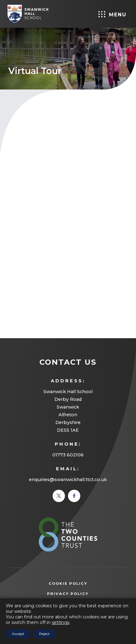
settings (60, 622)
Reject (44, 634)
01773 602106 (68, 455)
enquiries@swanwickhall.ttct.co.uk (68, 480)
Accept (18, 634)
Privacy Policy (77, 594)
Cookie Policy (68, 584)
